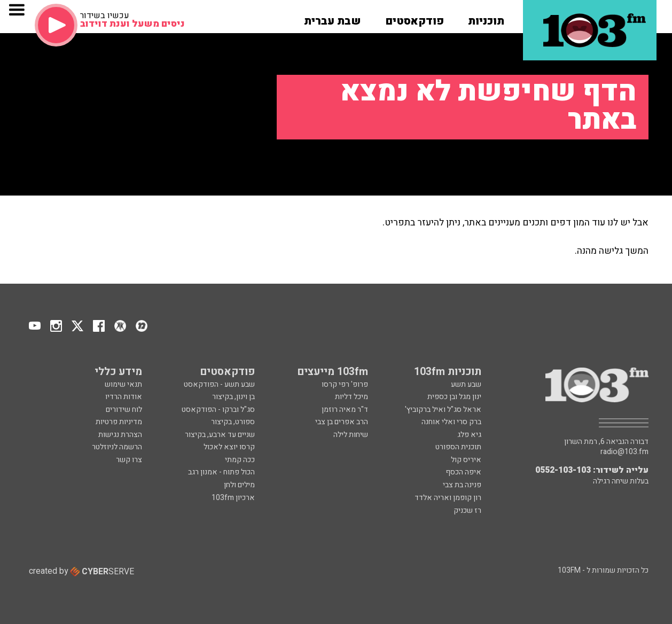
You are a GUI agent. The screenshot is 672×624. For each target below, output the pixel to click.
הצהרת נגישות (120, 435)
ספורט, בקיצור (233, 422)
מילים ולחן (239, 485)
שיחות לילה (351, 435)
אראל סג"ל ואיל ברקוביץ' (443, 409)
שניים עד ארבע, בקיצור (220, 435)
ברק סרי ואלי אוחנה (451, 422)
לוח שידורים (124, 409)
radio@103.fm (624, 452)
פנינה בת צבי (462, 485)
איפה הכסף (463, 472)
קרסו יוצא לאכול (229, 447)
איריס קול (466, 460)
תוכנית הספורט (458, 447)
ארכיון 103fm (233, 498)
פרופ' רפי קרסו (345, 384)
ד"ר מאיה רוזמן (345, 409)
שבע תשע (466, 384)
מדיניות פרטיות (119, 422)
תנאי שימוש (123, 384)
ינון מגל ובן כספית (454, 397)
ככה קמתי (240, 460)
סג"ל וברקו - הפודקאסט (218, 409)
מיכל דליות (351, 397)
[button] (486, 18)
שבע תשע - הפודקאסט (219, 384)
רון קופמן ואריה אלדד (448, 498)
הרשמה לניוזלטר (117, 447)
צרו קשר (129, 460)
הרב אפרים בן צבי (342, 422)
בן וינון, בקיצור (233, 397)
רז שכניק (467, 510)
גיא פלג (469, 435)
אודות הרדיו (124, 397)
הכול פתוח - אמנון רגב (221, 472)
